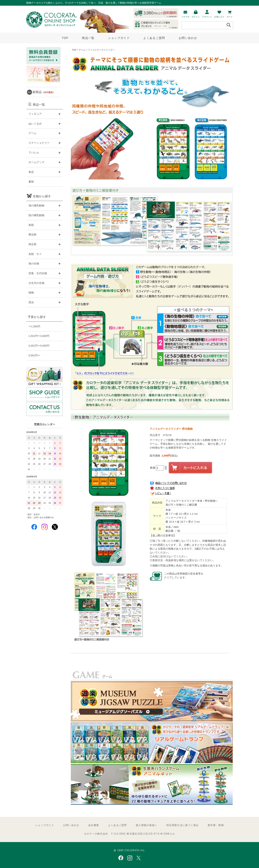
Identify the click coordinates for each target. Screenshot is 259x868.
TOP (65, 38)
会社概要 (94, 825)
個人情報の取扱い (146, 825)
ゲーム (82, 50)
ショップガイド (119, 38)
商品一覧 (88, 38)
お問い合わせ (188, 38)
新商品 (44, 92)
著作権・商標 (216, 825)
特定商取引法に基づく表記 (182, 825)
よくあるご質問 (154, 38)
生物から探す (42, 196)
